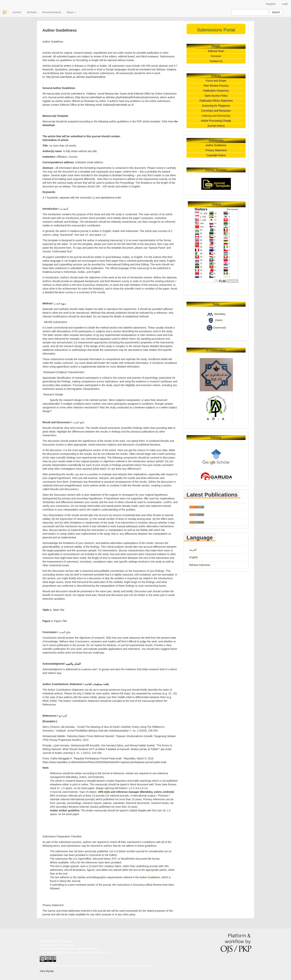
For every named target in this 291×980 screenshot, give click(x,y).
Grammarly (219, 328)
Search (276, 12)
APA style (104, 792)
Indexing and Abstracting (216, 116)
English (194, 557)
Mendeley (220, 314)
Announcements (52, 12)
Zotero (219, 320)
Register (271, 4)
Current (17, 12)
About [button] (71, 12)
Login (285, 4)
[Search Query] (250, 12)
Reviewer (216, 56)
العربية (193, 550)
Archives (32, 12)
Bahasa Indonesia (200, 565)
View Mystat (47, 971)
